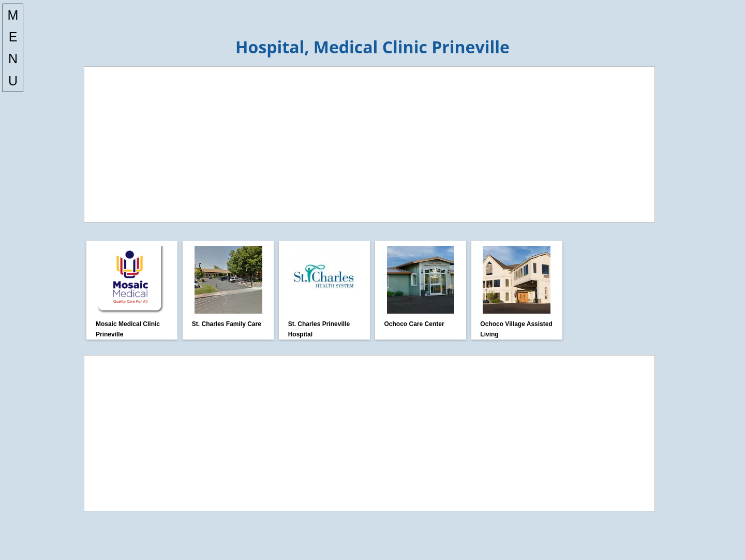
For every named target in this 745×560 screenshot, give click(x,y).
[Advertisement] (369, 144)
